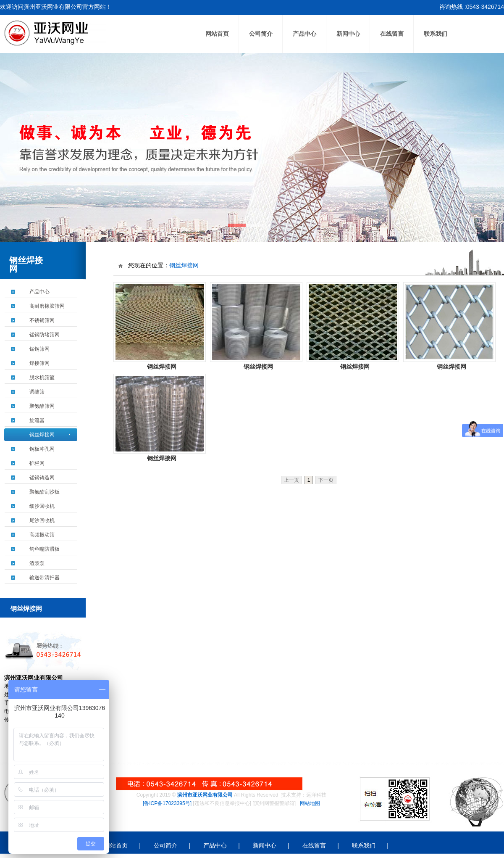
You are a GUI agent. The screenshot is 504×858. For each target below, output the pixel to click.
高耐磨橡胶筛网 (47, 306)
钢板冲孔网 (42, 449)
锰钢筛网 (39, 349)
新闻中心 (348, 34)
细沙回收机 (42, 506)
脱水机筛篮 (42, 378)
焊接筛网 (39, 363)
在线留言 (392, 34)
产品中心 (304, 34)
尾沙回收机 (42, 520)
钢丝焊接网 (42, 435)
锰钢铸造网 (42, 478)
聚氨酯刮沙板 (45, 492)
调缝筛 (37, 392)
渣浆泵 (37, 563)
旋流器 (37, 420)
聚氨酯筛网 (42, 406)
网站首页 (217, 34)
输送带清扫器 (45, 578)
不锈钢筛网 (42, 320)
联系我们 (436, 34)
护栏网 (37, 463)
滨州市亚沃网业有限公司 (205, 795)
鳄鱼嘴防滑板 (45, 549)
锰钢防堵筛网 (45, 335)
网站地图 (310, 803)
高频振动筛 (42, 535)
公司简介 (261, 34)
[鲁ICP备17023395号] (167, 803)
